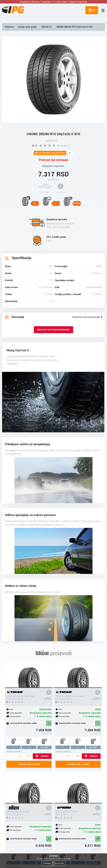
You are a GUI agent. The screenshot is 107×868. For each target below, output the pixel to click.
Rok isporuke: (15, 716)
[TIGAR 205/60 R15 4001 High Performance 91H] (78, 675)
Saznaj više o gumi (29, 764)
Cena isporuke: (16, 713)
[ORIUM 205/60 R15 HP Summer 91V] (78, 791)
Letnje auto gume (27, 27)
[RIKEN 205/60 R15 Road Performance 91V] (29, 791)
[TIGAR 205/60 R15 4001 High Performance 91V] (29, 675)
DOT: (11, 709)
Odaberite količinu (14, 752)
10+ (98, 839)
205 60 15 (46, 27)
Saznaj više (59, 863)
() (93, 10)
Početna (9, 27)
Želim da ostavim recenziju (53, 330)
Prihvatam (47, 863)
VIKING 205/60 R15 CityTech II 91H (75, 27)
